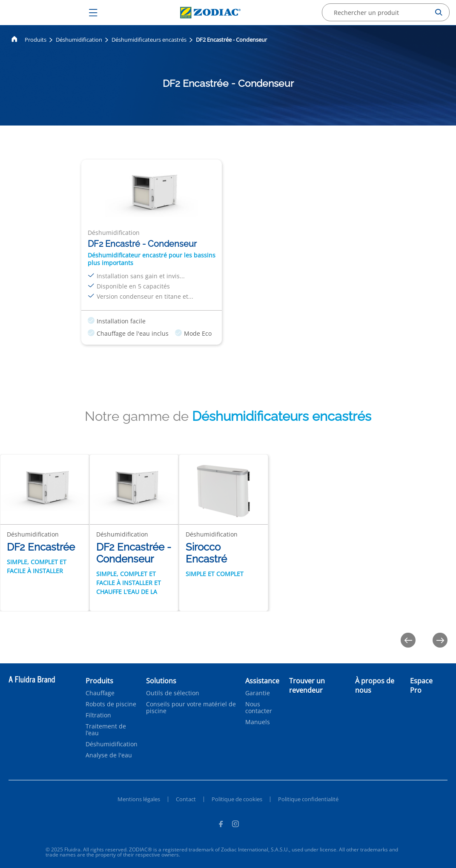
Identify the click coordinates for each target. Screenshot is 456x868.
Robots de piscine (111, 704)
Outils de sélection (173, 693)
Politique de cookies (237, 799)
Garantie (258, 693)
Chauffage (100, 693)
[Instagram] (235, 825)
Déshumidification (79, 40)
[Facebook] (221, 825)
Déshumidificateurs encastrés (149, 40)
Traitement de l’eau (106, 730)
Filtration (98, 715)
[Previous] (408, 640)
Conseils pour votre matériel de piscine (191, 708)
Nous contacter (259, 708)
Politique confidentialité (308, 799)
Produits (36, 40)
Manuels (258, 722)
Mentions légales (139, 799)
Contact (186, 799)
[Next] (440, 640)
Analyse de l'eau (109, 755)
